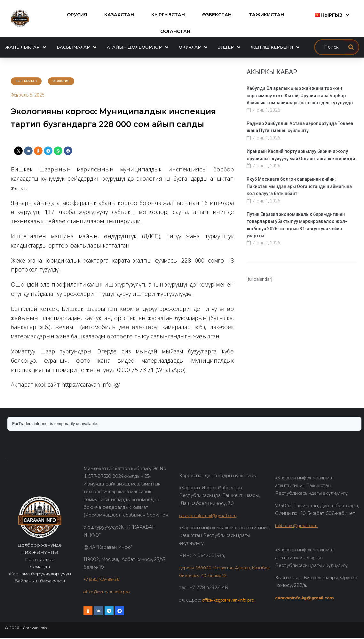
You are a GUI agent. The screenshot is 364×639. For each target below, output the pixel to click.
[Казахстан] (119, 15)
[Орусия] (77, 15)
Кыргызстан (30, 81)
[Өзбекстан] (217, 15)
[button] (18, 152)
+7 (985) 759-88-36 (104, 580)
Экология (73, 81)
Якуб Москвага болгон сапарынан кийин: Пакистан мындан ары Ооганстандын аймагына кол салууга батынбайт (299, 186)
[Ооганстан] (175, 31)
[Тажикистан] (266, 15)
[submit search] (351, 47)
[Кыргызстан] (168, 15)
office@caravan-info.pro (109, 593)
